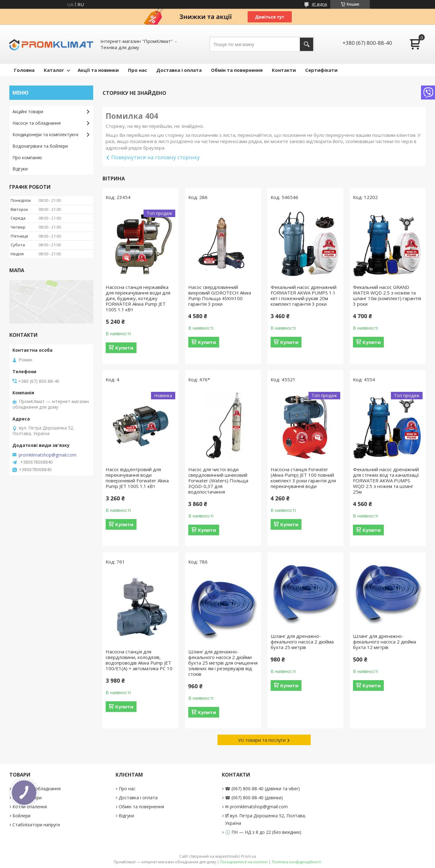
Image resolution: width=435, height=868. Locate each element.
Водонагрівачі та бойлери (40, 146)
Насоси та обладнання (37, 123)
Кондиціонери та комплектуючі (45, 135)
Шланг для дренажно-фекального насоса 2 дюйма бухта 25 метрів (302, 642)
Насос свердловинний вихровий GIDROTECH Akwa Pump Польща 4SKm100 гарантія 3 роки (220, 295)
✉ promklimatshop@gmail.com (256, 807)
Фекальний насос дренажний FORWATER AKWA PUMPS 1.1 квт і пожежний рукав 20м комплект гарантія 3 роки (304, 295)
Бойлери (21, 816)
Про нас (137, 70)
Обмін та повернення (237, 70)
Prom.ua (249, 856)
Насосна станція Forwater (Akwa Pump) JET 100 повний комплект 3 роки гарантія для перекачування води (303, 478)
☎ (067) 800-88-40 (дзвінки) (254, 798)
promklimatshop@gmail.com (48, 455)
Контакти (284, 70)
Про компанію (27, 158)
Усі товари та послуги (262, 740)
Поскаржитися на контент (244, 862)
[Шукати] (307, 44)
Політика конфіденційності (297, 862)
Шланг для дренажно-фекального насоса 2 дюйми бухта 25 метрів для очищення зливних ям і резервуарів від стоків (223, 663)
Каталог (54, 70)
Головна (24, 70)
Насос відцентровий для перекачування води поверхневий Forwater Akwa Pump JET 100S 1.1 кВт (137, 478)
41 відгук (319, 4)
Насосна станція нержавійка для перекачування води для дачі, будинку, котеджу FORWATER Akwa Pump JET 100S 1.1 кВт (138, 298)
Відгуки (20, 169)
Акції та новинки (98, 70)
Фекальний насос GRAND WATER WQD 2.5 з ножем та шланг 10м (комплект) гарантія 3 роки (387, 295)
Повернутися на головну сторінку (156, 157)
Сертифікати (321, 70)
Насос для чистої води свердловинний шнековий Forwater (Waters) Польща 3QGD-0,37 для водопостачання (218, 480)
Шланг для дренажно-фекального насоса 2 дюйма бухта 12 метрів (385, 642)
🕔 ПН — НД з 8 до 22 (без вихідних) (263, 832)
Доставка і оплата (179, 70)
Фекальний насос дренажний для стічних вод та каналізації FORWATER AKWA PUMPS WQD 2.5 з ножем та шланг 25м (386, 480)
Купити (124, 348)
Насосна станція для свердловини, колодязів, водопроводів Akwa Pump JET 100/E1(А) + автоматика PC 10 (139, 660)
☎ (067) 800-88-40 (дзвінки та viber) (262, 789)
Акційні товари (28, 111)
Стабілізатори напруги (36, 825)
